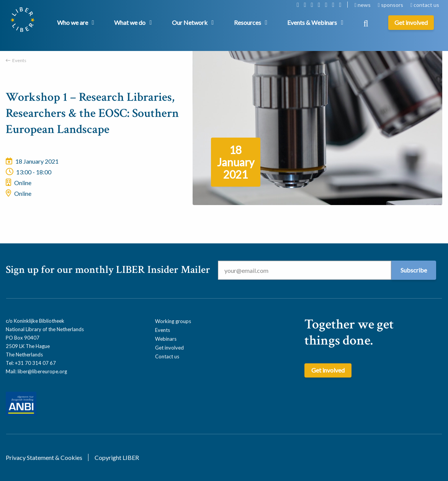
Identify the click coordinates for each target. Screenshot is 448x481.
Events (19, 60)
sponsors (391, 5)
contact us (425, 5)
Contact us (167, 356)
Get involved (169, 348)
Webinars (166, 339)
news (363, 5)
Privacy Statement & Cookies (44, 457)
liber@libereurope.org (42, 371)
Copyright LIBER (117, 457)
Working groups (173, 321)
